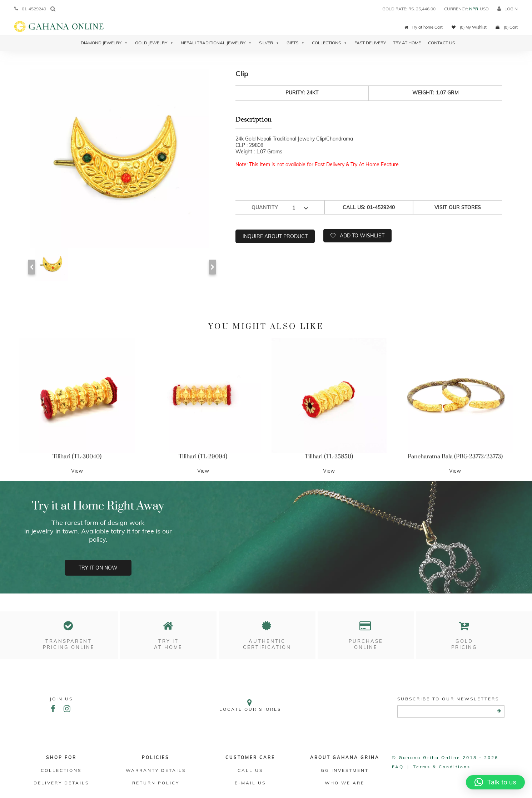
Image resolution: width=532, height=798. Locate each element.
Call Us (250, 770)
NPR (474, 9)
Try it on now (98, 568)
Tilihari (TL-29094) (203, 457)
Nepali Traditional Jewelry (216, 43)
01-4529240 (30, 9)
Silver (269, 43)
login (508, 9)
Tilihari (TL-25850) (329, 457)
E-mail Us (250, 783)
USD (484, 9)
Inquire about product (275, 236)
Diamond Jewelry (104, 43)
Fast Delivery (370, 43)
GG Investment (345, 770)
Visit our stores (458, 207)
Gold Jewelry (154, 43)
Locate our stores (250, 705)
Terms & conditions (442, 767)
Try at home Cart (424, 27)
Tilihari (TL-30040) (77, 457)
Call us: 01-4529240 (369, 207)
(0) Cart (507, 27)
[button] (495, 782)
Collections (330, 43)
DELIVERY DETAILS (61, 783)
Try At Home (407, 43)
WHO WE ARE (345, 783)
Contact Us (441, 43)
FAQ (398, 767)
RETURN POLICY (156, 783)
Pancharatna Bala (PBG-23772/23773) (455, 457)
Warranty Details (156, 770)
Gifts (296, 43)
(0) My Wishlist (469, 27)
